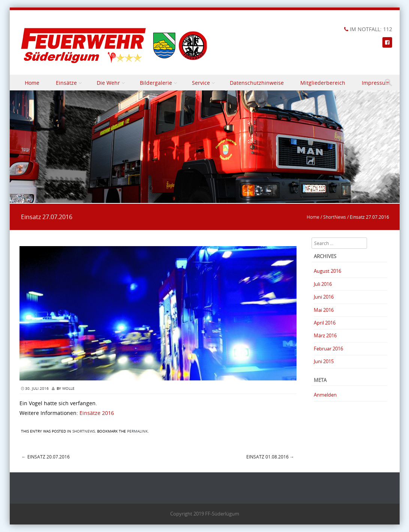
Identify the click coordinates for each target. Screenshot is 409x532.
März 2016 (325, 335)
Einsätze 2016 (97, 413)
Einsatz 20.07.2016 (46, 457)
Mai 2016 (324, 310)
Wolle (68, 388)
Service (201, 83)
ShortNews (335, 217)
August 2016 (327, 271)
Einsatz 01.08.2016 (270, 457)
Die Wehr (108, 83)
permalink (137, 431)
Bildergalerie (156, 83)
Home (32, 83)
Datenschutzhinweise (257, 83)
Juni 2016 (324, 297)
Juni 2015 (324, 361)
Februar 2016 (328, 349)
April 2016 (325, 323)
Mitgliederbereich (323, 83)
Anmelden (325, 395)
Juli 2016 (323, 284)
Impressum (376, 83)
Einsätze (66, 83)
